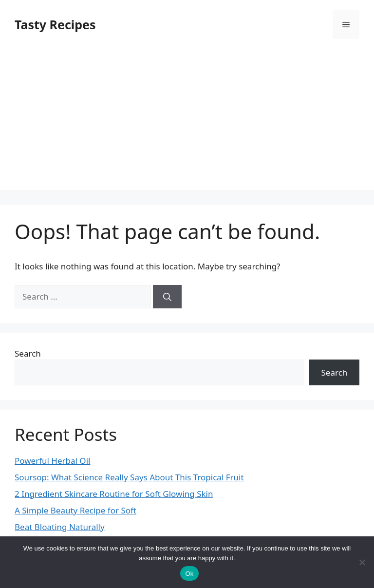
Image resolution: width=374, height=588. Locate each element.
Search (28, 353)
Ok (189, 574)
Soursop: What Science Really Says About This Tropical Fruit (129, 477)
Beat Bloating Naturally (60, 527)
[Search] (167, 297)
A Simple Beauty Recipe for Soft (75, 510)
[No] (362, 562)
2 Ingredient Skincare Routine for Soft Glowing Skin (114, 494)
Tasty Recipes (55, 24)
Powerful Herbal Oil (52, 461)
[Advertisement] (187, 122)
